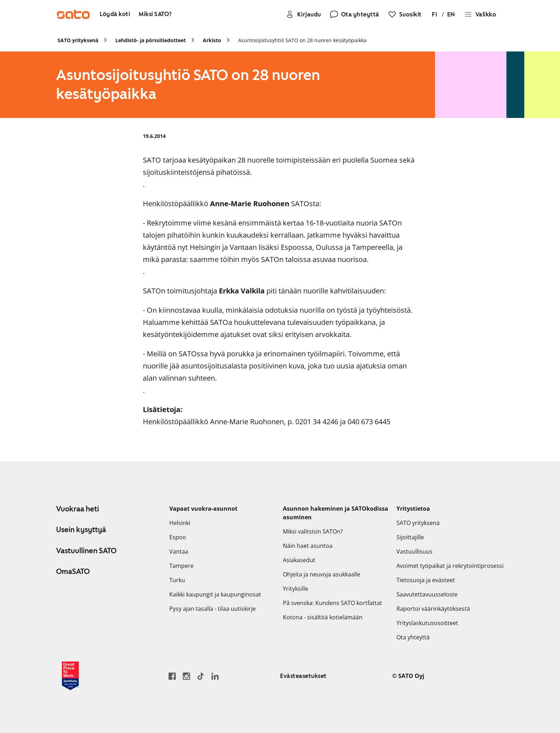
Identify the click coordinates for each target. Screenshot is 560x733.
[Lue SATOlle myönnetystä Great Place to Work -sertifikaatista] (70, 676)
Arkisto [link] (212, 40)
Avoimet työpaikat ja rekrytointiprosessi (450, 566)
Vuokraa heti (77, 509)
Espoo (178, 537)
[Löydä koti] (115, 14)
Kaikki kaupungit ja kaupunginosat (215, 594)
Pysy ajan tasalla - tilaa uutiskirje (212, 609)
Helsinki (180, 523)
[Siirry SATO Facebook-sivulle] (172, 676)
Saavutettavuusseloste (427, 594)
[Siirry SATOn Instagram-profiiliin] (186, 676)
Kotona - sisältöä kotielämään (323, 617)
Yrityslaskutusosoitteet (427, 623)
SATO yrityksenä (418, 523)
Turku (177, 580)
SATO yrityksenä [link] (78, 40)
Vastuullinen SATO (86, 551)
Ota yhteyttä (413, 637)
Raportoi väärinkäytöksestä (433, 609)
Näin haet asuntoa (308, 546)
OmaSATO (73, 571)
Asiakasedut (299, 560)
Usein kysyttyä (81, 530)
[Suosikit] (405, 14)
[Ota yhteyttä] (354, 14)
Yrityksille (296, 589)
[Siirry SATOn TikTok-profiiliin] (201, 676)
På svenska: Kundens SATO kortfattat (332, 603)
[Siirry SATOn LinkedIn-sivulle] (215, 676)
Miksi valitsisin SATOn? (313, 531)
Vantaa (179, 551)
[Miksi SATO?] (155, 14)
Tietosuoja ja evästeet (426, 580)
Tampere (181, 566)
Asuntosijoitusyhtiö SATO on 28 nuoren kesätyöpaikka (302, 40)
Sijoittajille (410, 537)
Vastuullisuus (414, 551)
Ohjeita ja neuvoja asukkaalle (322, 574)
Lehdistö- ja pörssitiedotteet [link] (151, 40)
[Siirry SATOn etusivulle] (73, 14)
